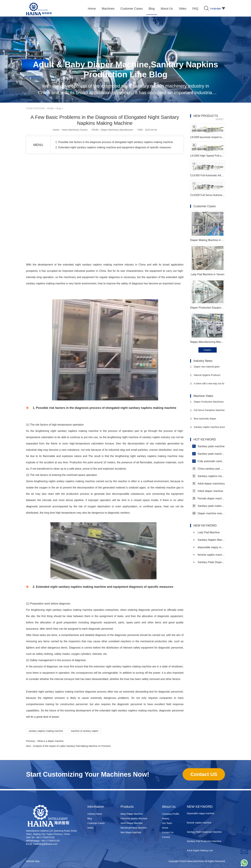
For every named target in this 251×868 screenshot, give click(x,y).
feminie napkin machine (209, 555)
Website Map (33, 861)
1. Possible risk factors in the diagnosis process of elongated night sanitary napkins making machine (114, 142)
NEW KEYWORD (200, 807)
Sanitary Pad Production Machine (204, 842)
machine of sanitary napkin (85, 731)
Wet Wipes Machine (131, 832)
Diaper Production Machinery (207, 402)
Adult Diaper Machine (132, 823)
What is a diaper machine (50, 741)
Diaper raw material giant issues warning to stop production (207, 368)
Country (166, 837)
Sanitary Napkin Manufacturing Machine (209, 540)
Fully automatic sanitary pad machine (209, 461)
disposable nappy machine (209, 547)
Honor (165, 828)
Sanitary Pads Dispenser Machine (209, 562)
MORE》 (220, 119)
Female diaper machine (209, 498)
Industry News (95, 814)
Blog (59, 108)
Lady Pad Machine (206, 532)
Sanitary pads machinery (209, 454)
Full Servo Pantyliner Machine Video (207, 412)
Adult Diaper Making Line (200, 851)
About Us (169, 807)
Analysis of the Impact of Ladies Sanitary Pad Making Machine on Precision (72, 746)
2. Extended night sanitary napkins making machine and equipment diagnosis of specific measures (113, 147)
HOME (50, 108)
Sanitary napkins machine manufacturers (209, 476)
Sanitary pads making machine (209, 506)
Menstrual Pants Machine (134, 828)
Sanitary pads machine (208, 446)
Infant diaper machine (208, 491)
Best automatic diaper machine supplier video (203, 420)
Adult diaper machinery (209, 483)
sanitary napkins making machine (46, 731)
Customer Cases (96, 823)
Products (127, 807)
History (166, 819)
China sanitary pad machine (209, 469)
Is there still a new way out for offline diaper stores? (207, 385)
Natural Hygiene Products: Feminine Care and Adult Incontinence (205, 376)
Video (90, 828)
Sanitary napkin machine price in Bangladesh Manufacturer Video (207, 428)
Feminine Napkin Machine (134, 819)
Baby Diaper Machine (132, 814)
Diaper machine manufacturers (209, 513)
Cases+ (208, 350)
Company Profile (171, 814)
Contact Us (168, 832)
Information (96, 807)
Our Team (167, 823)
